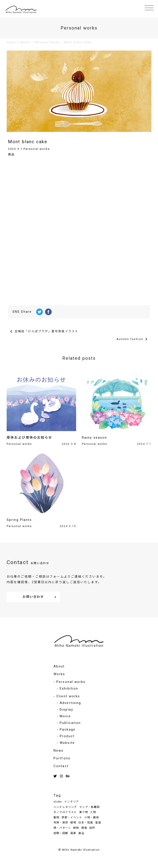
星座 (98, 823)
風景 (73, 833)
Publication (70, 723)
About (59, 666)
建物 (73, 823)
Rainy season (94, 438)
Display (66, 710)
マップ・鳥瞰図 (89, 807)
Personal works (37, 149)
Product (67, 736)
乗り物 (84, 812)
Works (59, 674)
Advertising (70, 703)
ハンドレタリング (65, 807)
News (58, 751)
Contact (61, 766)
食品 (11, 154)
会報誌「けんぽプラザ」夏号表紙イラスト (46, 331)
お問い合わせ (33, 597)
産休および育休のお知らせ (29, 438)
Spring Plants (19, 520)
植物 (76, 828)
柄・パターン (62, 828)
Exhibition (69, 688)
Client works (68, 696)
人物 (93, 812)
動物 (56, 817)
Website (67, 743)
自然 (92, 828)
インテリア (71, 802)
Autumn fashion (130, 339)
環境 (84, 828)
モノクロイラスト (65, 812)
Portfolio (62, 758)
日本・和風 (86, 823)
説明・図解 (61, 833)
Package (68, 729)
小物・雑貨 (92, 817)
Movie (65, 716)
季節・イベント (72, 817)
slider (58, 802)
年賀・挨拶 (61, 823)
